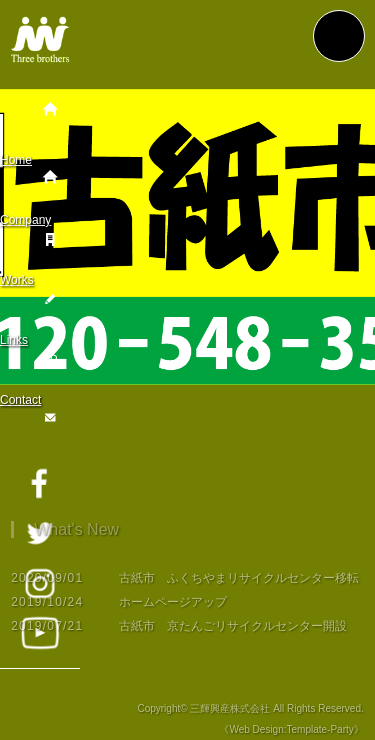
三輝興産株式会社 (230, 714)
